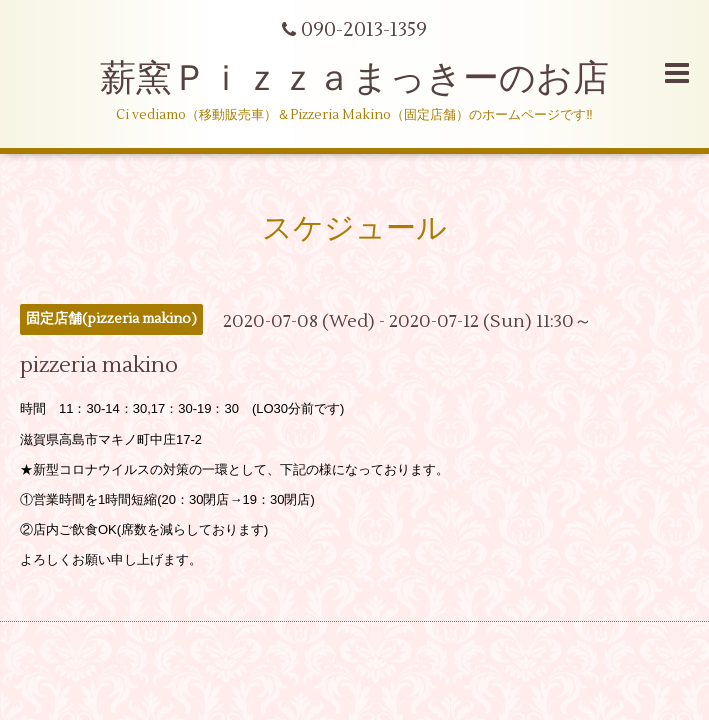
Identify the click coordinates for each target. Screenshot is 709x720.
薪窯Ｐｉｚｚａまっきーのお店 (372, 79)
